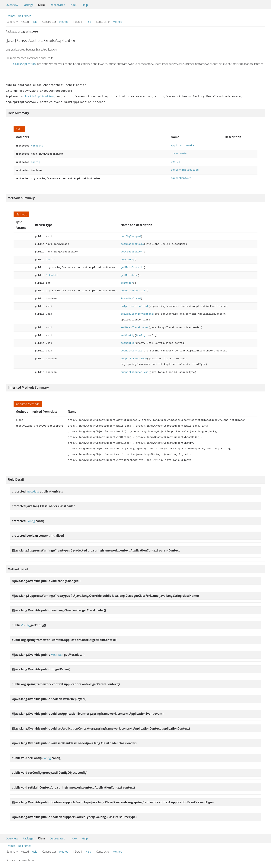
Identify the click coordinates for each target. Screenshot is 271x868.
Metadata (37, 145)
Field (35, 22)
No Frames (25, 16)
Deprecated (57, 5)
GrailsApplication (24, 64)
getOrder (127, 281)
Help (85, 5)
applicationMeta (182, 145)
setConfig (128, 334)
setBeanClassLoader (135, 326)
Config (35, 161)
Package (28, 5)
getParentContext (133, 289)
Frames (11, 16)
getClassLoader (131, 250)
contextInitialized (185, 169)
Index (73, 5)
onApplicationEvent (135, 304)
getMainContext (131, 266)
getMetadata (129, 273)
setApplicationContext (137, 312)
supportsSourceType (135, 370)
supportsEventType (134, 357)
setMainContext (131, 349)
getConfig (128, 258)
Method (64, 22)
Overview (12, 5)
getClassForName (132, 242)
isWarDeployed (131, 297)
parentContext (181, 177)
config (175, 161)
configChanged (131, 235)
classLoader (179, 153)
